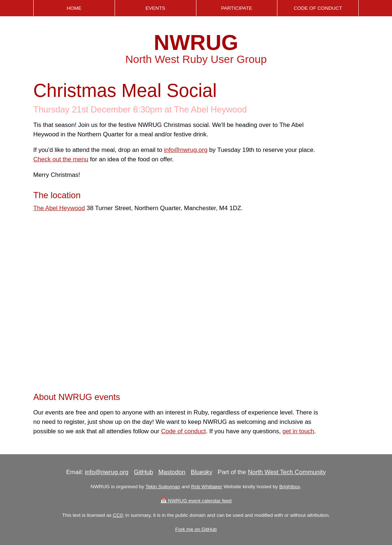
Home (74, 8)
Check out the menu (61, 159)
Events (155, 8)
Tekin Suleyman (163, 487)
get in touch (298, 431)
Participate (237, 8)
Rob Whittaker (206, 487)
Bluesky (202, 472)
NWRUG (196, 42)
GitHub (143, 472)
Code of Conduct (318, 8)
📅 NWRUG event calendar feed (196, 501)
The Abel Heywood (59, 208)
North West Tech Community (287, 472)
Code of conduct (183, 431)
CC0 (118, 515)
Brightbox (289, 487)
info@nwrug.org (186, 150)
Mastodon (172, 472)
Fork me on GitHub (196, 529)
